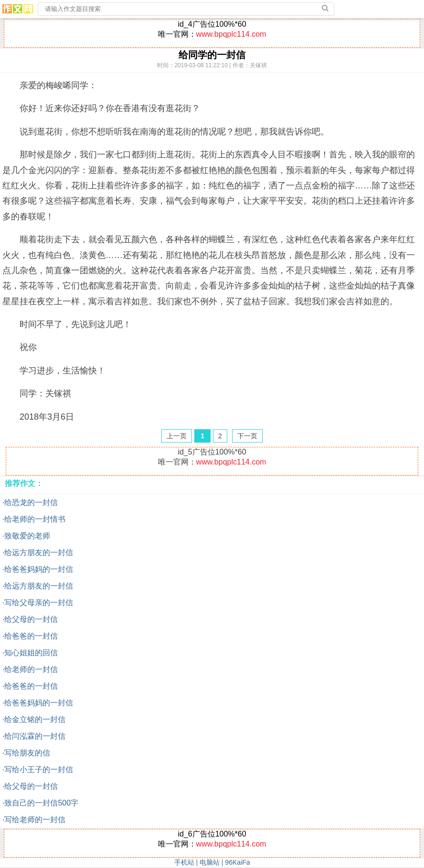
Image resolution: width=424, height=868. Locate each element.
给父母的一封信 (31, 619)
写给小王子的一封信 (39, 770)
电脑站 (210, 862)
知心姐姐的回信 (31, 653)
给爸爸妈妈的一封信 (39, 569)
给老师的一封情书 (35, 519)
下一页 (247, 436)
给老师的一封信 (31, 669)
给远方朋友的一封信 (39, 553)
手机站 (184, 862)
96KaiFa (237, 862)
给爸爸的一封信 (31, 636)
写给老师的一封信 (35, 820)
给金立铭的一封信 (35, 719)
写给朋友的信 (27, 753)
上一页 (177, 436)
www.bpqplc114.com (231, 34)
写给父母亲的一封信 (39, 603)
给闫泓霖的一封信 (35, 736)
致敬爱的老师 (27, 536)
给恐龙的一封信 (31, 502)
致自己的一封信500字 (41, 803)
